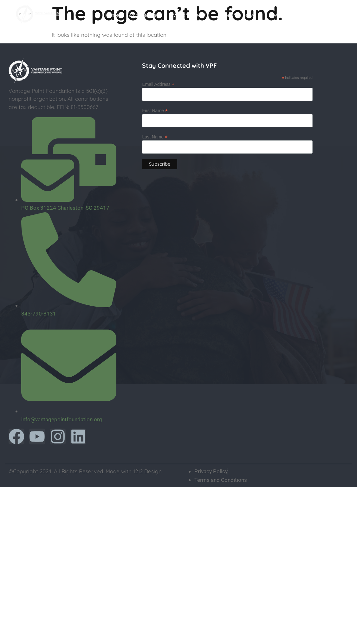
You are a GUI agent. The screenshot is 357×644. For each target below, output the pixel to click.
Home (112, 15)
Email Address (158, 84)
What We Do (190, 15)
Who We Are (145, 15)
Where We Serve (240, 15)
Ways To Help (291, 15)
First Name (155, 110)
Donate (328, 15)
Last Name (155, 137)
